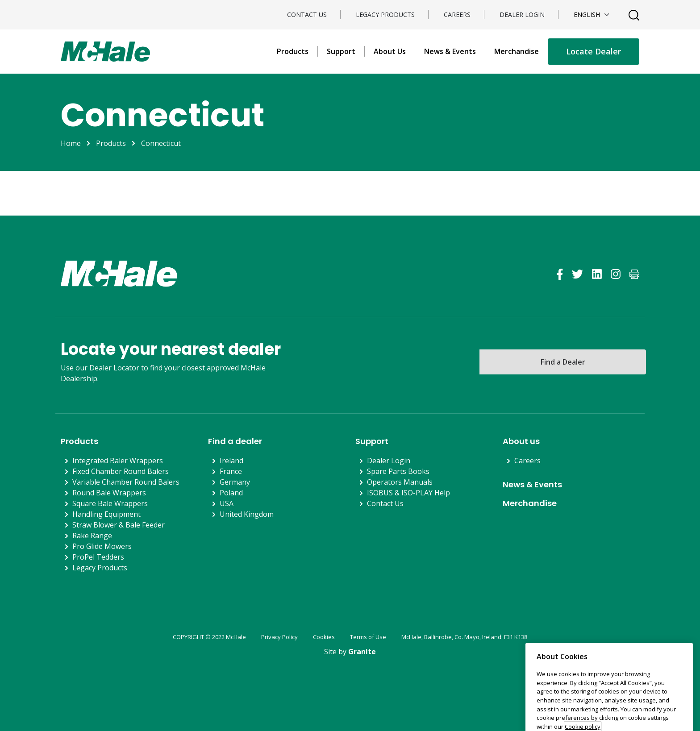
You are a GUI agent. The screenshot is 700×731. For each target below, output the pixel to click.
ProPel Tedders (98, 557)
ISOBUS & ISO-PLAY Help (408, 493)
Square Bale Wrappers (110, 503)
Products (293, 51)
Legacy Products (385, 15)
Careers (457, 15)
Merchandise (517, 51)
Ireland (231, 461)
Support (341, 51)
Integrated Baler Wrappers (118, 461)
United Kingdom (247, 514)
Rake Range (92, 536)
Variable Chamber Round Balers (126, 482)
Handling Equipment (106, 514)
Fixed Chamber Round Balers (121, 471)
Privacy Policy (279, 637)
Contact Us (307, 15)
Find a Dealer (563, 362)
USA (227, 503)
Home (71, 143)
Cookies (324, 637)
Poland (231, 493)
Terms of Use (368, 637)
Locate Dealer (594, 51)
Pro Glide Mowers (102, 546)
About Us (390, 51)
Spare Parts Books (398, 471)
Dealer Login (522, 15)
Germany (235, 482)
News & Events (450, 51)
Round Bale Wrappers (109, 493)
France (231, 471)
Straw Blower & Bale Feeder (119, 525)
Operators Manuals (400, 482)
